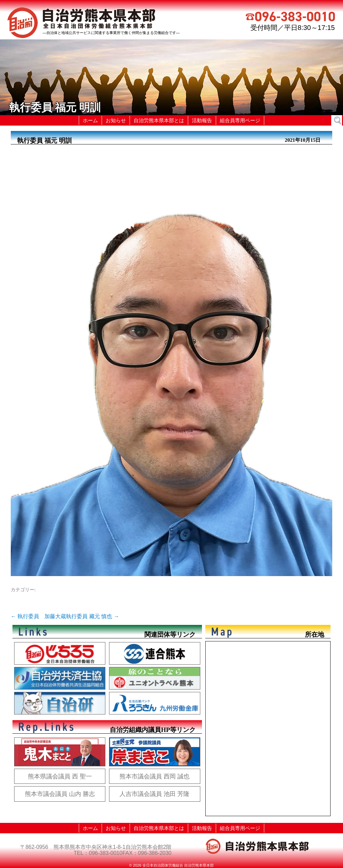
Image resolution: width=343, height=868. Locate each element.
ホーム (90, 120)
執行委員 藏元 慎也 (92, 616)
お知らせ (116, 120)
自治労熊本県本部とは (159, 120)
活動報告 (202, 120)
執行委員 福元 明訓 (44, 141)
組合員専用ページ (240, 120)
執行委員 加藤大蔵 (38, 616)
